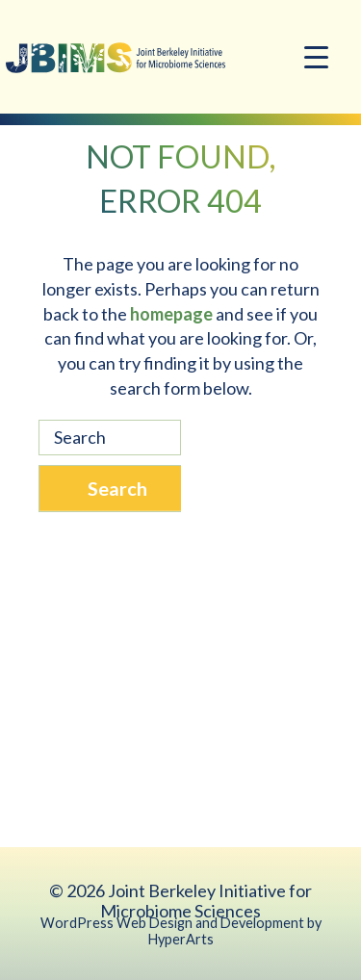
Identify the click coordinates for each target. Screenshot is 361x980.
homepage (171, 314)
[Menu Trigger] (316, 55)
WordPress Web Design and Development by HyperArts (181, 931)
